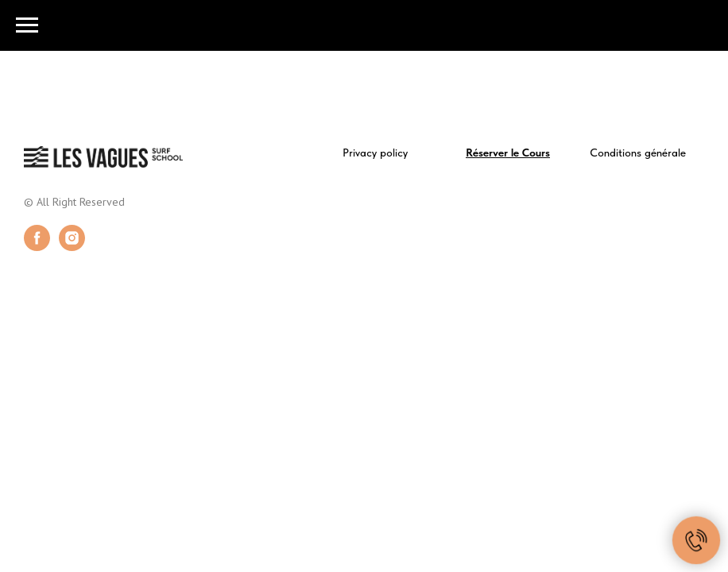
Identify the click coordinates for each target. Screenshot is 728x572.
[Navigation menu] (27, 25)
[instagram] (72, 247)
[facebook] (37, 247)
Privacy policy (375, 153)
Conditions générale (638, 153)
